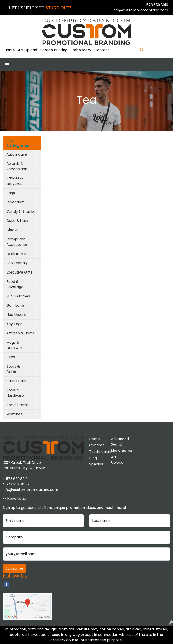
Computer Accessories (17, 242)
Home (10, 50)
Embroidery (81, 50)
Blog (93, 458)
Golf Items (16, 305)
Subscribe (14, 568)
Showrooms (119, 451)
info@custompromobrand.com (140, 10)
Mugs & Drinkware (15, 345)
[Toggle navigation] (7, 63)
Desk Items (16, 254)
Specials (97, 464)
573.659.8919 (157, 5)
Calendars (15, 202)
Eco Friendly (17, 263)
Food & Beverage (15, 284)
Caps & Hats (17, 221)
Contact (102, 50)
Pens (11, 357)
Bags (11, 193)
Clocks (12, 230)
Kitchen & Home (21, 333)
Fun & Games (18, 296)
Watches (14, 414)
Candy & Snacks (21, 211)
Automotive (17, 154)
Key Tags (14, 324)
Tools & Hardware (15, 393)
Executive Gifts (19, 272)
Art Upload (28, 50)
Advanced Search (119, 442)
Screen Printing (54, 50)
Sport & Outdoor (14, 369)
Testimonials (97, 452)
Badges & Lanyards (15, 181)
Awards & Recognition (17, 166)
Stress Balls (16, 381)
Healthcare (16, 315)
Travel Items (17, 405)
